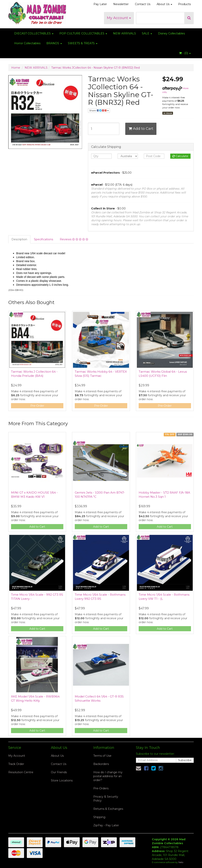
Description (19, 239)
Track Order (16, 764)
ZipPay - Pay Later (106, 825)
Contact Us (143, 4)
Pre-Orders (101, 788)
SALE (147, 33)
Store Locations (62, 780)
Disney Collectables (171, 33)
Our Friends (59, 772)
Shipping (99, 817)
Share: (99, 110)
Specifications (43, 239)
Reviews (74, 239)
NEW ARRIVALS (124, 33)
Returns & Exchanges (108, 809)
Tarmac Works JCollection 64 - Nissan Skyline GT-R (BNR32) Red (95, 68)
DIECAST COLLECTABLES (34, 33)
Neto (181, 862)
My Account (119, 18)
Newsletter (121, 4)
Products (184, 4)
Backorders (101, 764)
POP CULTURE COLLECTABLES (83, 33)
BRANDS (54, 43)
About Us (164, 4)
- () (185, 53)
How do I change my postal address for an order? (108, 776)
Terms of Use (102, 756)
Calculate (180, 156)
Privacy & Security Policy (106, 799)
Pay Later (100, 4)
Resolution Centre (21, 772)
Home (16, 68)
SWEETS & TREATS (83, 43)
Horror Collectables (27, 43)
